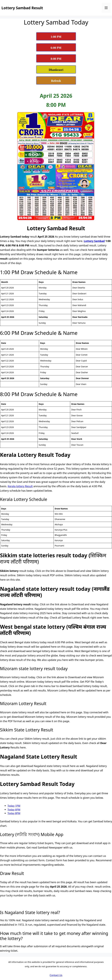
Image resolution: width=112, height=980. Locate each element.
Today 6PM (14, 809)
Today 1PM (14, 806)
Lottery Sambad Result (22, 8)
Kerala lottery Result (20, 486)
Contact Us (56, 975)
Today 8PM (14, 813)
